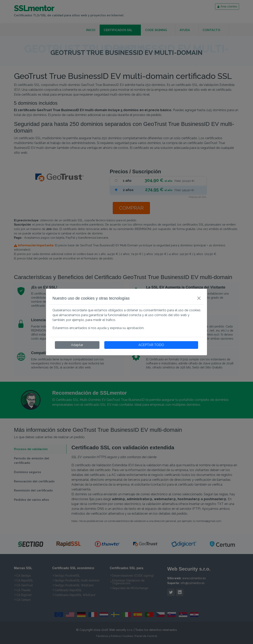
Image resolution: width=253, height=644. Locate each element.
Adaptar (77, 345)
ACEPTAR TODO (151, 345)
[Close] (199, 298)
